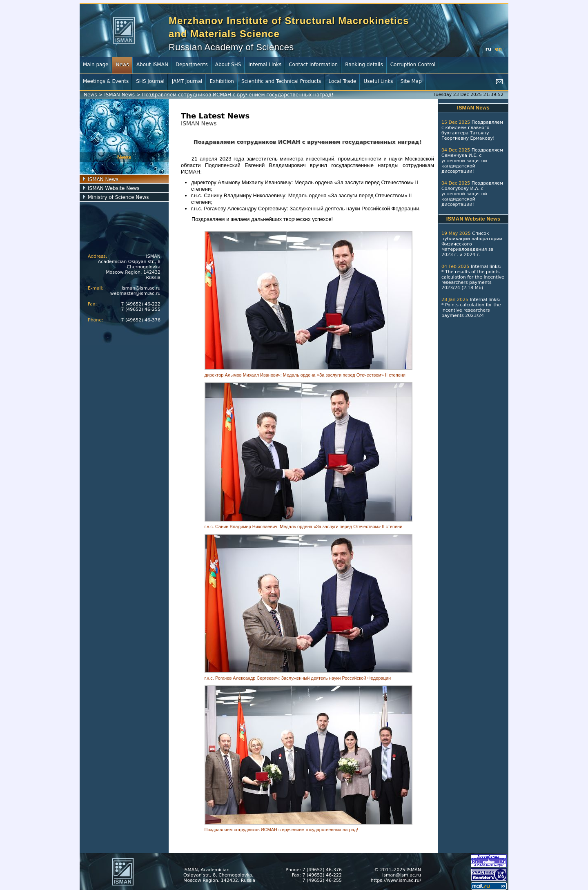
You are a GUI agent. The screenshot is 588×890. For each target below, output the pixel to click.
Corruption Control (413, 65)
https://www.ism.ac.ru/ (396, 880)
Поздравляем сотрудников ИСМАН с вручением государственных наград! (238, 95)
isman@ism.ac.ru (141, 288)
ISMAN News (119, 95)
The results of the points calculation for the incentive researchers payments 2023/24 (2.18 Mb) (473, 280)
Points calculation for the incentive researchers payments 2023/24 (471, 310)
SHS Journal (150, 81)
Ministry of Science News (118, 197)
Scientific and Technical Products (281, 81)
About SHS (228, 65)
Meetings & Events (106, 81)
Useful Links (378, 81)
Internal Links (265, 65)
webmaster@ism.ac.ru (135, 293)
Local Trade (343, 81)
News (122, 65)
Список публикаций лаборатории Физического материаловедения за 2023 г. (472, 244)
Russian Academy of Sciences (231, 47)
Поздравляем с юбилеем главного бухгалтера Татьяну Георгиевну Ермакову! (472, 130)
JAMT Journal (187, 81)
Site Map (411, 81)
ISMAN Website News (114, 188)
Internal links (485, 267)
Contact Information (313, 65)
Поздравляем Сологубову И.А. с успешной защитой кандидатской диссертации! (472, 194)
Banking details (364, 65)
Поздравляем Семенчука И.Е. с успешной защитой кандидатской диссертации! (472, 161)
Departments (192, 65)
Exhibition (222, 81)
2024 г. (472, 255)
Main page (96, 65)
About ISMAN (152, 65)
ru (488, 49)
